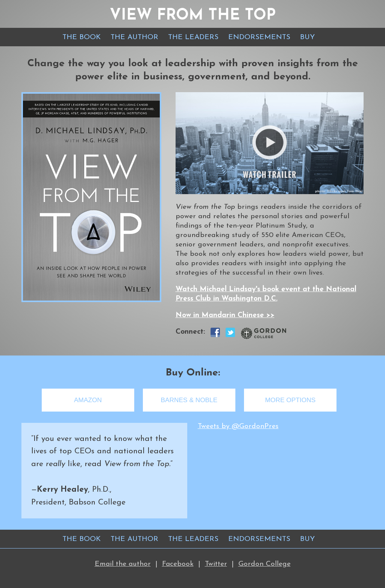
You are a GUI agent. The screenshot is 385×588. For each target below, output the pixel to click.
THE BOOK (82, 37)
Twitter (216, 564)
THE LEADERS (193, 37)
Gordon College (264, 564)
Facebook (178, 564)
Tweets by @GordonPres (238, 426)
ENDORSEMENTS (259, 37)
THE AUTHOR (134, 37)
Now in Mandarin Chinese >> (225, 315)
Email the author (123, 564)
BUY (308, 37)
